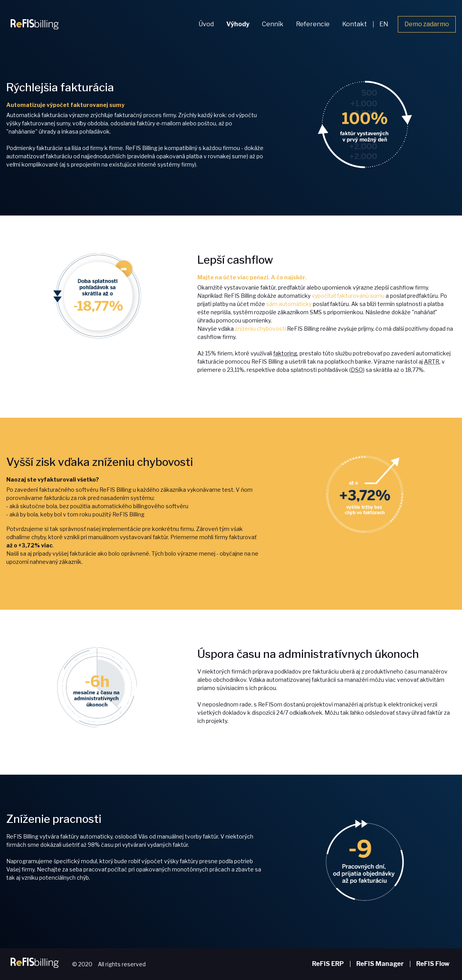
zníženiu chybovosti (260, 329)
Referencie (313, 24)
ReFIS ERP (328, 964)
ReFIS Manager (380, 964)
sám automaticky (289, 304)
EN (384, 24)
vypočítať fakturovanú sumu (348, 296)
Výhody (238, 24)
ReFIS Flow (433, 964)
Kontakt (355, 24)
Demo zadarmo (427, 24)
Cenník (273, 24)
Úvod (206, 24)
